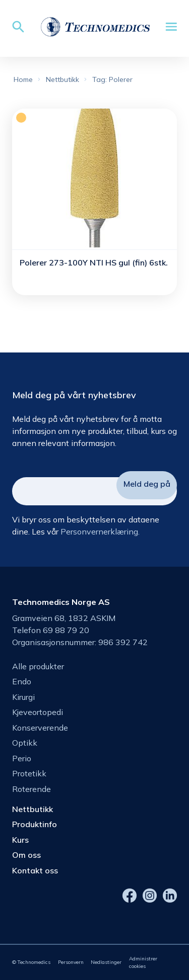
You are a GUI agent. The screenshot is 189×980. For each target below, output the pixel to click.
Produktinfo (35, 824)
